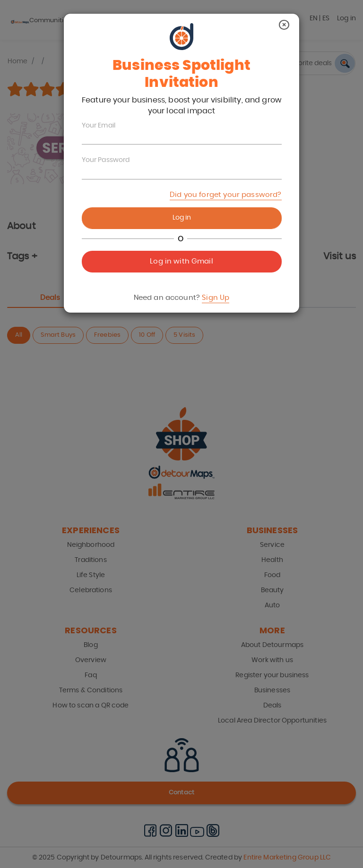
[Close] (284, 25)
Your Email (99, 126)
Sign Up (216, 298)
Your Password (106, 160)
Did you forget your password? (225, 195)
